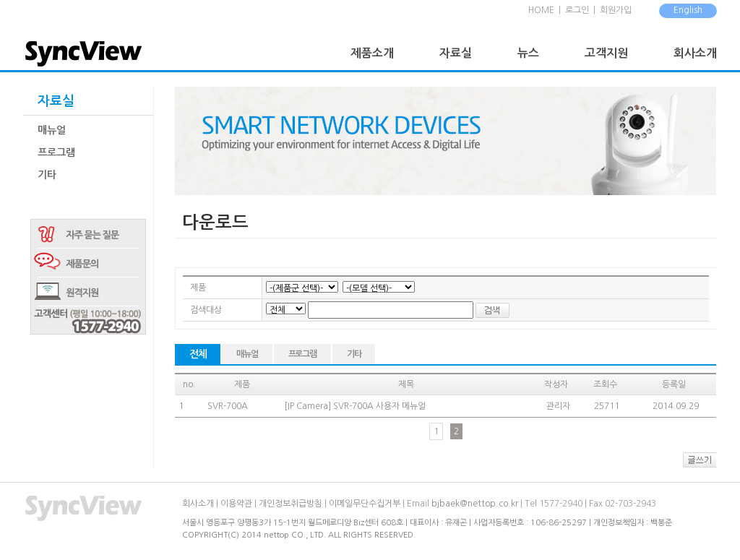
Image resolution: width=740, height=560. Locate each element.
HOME (541, 10)
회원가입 (616, 10)
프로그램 (56, 152)
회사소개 (695, 53)
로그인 (577, 10)
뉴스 (528, 53)
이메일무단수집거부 (365, 504)
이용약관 (236, 504)
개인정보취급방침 (291, 504)
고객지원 (606, 53)
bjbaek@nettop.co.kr (475, 504)
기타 (47, 175)
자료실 (456, 53)
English (688, 10)
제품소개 (372, 53)
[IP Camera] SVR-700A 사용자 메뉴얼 (355, 406)
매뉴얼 (52, 130)
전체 (198, 354)
